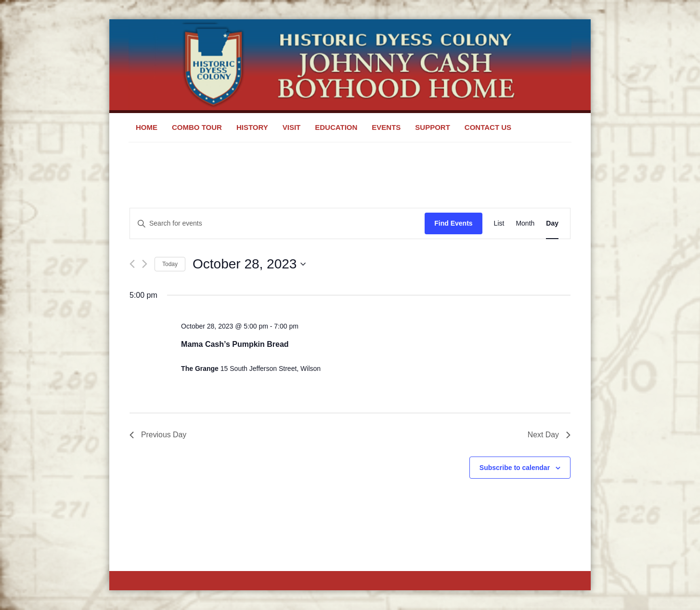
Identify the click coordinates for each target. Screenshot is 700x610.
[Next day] (145, 264)
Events (386, 127)
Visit (292, 127)
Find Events (453, 223)
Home (147, 127)
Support (433, 127)
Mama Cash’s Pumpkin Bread (235, 344)
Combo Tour (197, 127)
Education (336, 127)
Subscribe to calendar (515, 468)
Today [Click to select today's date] (170, 264)
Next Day (549, 435)
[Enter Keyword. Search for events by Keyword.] (277, 223)
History (252, 127)
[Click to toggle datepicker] (249, 264)
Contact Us (488, 127)
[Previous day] (132, 264)
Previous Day (158, 435)
